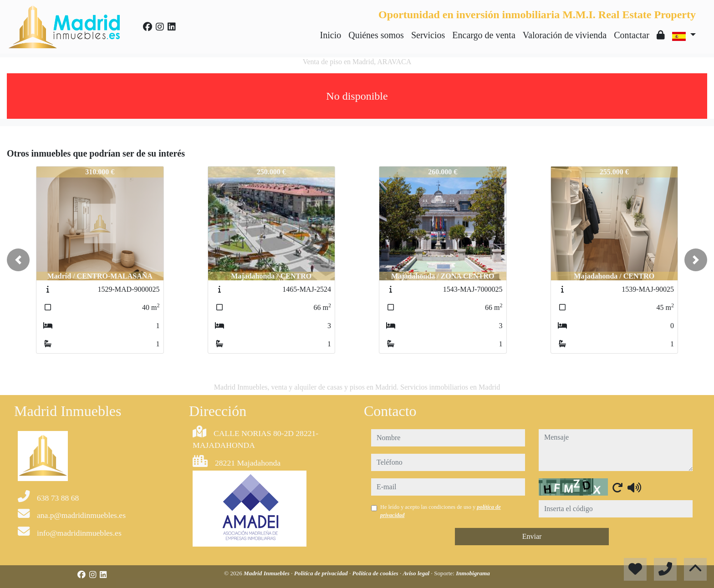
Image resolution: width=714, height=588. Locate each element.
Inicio (331, 35)
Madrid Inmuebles (267, 573)
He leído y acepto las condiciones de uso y (441, 511)
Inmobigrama (473, 573)
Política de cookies (376, 573)
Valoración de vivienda (565, 35)
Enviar (532, 536)
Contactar (632, 35)
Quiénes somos (376, 35)
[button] (18, 260)
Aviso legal (417, 573)
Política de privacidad (322, 573)
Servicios (428, 35)
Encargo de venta (484, 35)
